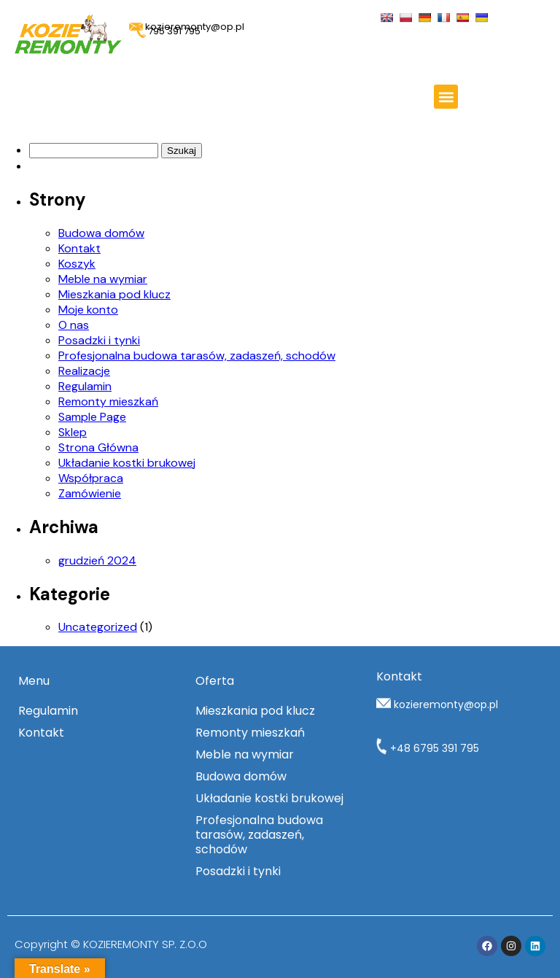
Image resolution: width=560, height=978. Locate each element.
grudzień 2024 (97, 560)
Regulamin (85, 386)
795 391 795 (168, 31)
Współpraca (91, 478)
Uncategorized (98, 627)
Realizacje (84, 371)
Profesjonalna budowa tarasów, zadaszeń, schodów (197, 356)
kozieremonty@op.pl (446, 705)
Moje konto (88, 310)
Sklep (73, 432)
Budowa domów (101, 233)
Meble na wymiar (103, 279)
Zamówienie (90, 493)
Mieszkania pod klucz (114, 294)
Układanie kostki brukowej (127, 463)
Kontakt (79, 248)
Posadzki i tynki (99, 340)
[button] (446, 97)
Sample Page (92, 417)
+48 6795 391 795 (428, 748)
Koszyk (77, 264)
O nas (74, 325)
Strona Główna (98, 447)
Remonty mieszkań (108, 401)
